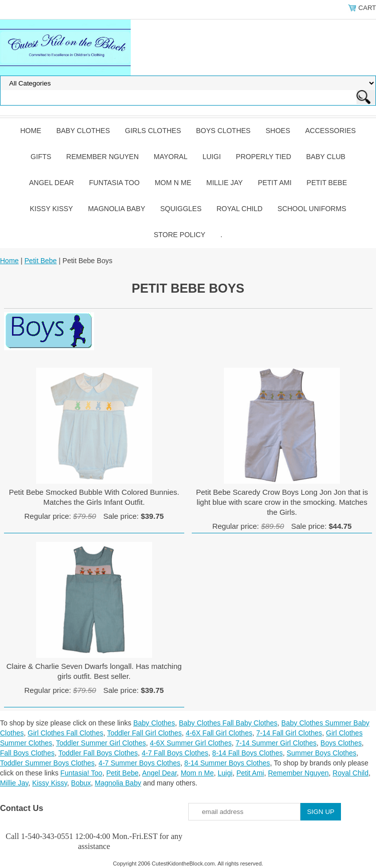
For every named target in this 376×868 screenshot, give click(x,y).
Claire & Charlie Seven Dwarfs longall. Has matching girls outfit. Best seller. (94, 671)
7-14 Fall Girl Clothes (289, 733)
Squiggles (181, 209)
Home (31, 131)
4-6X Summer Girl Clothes (191, 743)
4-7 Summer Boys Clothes (139, 763)
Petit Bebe (327, 183)
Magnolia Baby (117, 209)
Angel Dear (52, 183)
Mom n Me (173, 183)
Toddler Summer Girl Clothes (101, 743)
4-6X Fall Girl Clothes (219, 733)
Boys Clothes (224, 131)
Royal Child (240, 209)
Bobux (81, 783)
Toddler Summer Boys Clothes (47, 763)
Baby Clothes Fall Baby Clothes (228, 723)
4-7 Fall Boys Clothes (175, 753)
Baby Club (326, 157)
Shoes (278, 131)
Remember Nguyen (102, 157)
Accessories (330, 131)
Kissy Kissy (52, 209)
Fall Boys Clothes (27, 753)
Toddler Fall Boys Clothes (98, 753)
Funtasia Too (114, 183)
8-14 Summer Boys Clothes (227, 763)
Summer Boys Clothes (321, 753)
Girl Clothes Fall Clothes (65, 733)
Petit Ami (275, 183)
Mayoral (170, 157)
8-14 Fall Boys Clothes (248, 753)
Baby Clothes (83, 131)
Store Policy (179, 235)
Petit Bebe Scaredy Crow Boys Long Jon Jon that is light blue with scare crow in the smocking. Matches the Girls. (282, 502)
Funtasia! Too (82, 773)
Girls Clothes (153, 131)
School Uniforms (312, 209)
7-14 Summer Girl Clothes (276, 743)
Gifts (41, 157)
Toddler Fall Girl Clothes (144, 733)
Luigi (212, 157)
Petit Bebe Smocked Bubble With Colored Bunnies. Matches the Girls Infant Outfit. (94, 497)
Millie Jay (225, 183)
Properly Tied (263, 157)
